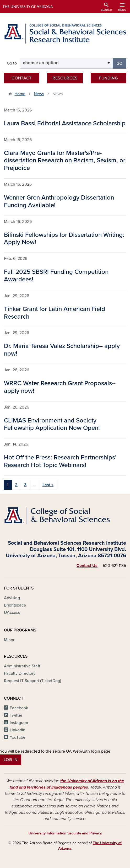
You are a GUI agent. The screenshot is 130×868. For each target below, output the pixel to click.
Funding (108, 78)
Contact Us (87, 566)
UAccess (12, 613)
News (39, 94)
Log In (11, 760)
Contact (21, 78)
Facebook (19, 708)
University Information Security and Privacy (65, 833)
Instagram (19, 723)
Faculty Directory (20, 673)
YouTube (18, 737)
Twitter (16, 715)
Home (20, 94)
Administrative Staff (22, 666)
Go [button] (121, 63)
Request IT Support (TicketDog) (32, 681)
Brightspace (15, 605)
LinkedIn (18, 730)
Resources (65, 78)
